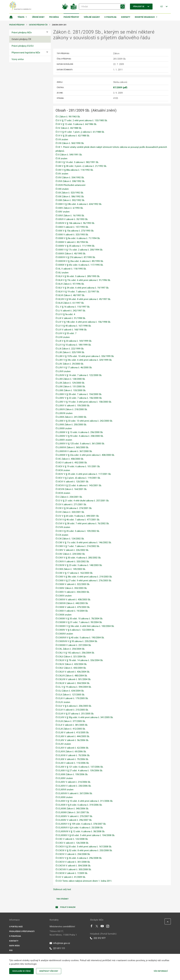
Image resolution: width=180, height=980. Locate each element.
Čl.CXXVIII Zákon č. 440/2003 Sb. (72, 603)
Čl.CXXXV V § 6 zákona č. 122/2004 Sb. (75, 630)
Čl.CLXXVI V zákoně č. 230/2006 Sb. (73, 786)
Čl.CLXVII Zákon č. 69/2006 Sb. (71, 752)
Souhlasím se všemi (21, 971)
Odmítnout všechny (49, 971)
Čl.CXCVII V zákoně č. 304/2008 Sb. (73, 866)
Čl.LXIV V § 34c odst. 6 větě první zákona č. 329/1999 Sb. (84, 360)
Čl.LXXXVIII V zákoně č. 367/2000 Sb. (74, 451)
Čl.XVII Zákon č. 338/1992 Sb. (70, 181)
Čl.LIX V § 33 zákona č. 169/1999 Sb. (74, 341)
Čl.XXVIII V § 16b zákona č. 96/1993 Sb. (75, 223)
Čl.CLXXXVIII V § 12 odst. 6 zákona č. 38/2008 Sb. (80, 831)
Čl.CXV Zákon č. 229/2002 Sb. (70, 554)
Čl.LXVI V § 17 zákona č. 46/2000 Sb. (74, 368)
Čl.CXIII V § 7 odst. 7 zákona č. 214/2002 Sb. (78, 546)
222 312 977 (98, 938)
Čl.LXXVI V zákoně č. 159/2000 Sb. (73, 406)
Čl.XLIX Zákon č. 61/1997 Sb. (70, 303)
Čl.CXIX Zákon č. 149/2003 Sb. (71, 569)
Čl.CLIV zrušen (63, 702)
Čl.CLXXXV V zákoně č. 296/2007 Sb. (74, 820)
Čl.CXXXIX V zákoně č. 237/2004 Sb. (73, 645)
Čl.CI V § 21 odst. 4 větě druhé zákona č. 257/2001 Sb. (82, 501)
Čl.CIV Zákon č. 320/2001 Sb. (70, 512)
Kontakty (126, 17)
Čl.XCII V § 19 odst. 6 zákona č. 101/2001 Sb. (78, 466)
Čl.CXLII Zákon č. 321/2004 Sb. (71, 657)
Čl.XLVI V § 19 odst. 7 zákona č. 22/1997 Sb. (78, 292)
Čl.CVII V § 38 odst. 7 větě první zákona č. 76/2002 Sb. (82, 523)
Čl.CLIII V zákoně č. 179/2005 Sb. (72, 698)
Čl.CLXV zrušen (63, 744)
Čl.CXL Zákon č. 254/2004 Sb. (70, 649)
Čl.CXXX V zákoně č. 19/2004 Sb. (72, 611)
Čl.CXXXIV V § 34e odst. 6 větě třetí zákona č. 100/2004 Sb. (85, 626)
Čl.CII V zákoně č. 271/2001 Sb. (71, 504)
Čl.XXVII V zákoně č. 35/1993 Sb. (72, 219)
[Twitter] (97, 927)
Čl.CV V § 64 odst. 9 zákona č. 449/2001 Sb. (77, 516)
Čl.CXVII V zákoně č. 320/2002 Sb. (72, 562)
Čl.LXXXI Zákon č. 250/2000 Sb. (71, 425)
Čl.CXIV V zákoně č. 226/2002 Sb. (72, 550)
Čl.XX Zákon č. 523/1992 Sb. (70, 193)
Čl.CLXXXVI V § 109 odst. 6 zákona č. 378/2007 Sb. (81, 824)
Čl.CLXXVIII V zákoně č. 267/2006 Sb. (74, 793)
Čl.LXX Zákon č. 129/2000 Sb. (70, 383)
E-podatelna (110, 17)
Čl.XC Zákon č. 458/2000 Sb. (70, 459)
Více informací (161, 971)
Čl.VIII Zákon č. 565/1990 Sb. (70, 143)
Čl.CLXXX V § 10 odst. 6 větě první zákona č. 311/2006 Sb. (84, 801)
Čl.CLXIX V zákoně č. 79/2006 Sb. (72, 759)
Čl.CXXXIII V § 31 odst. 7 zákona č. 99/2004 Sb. (79, 622)
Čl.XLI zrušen (62, 273)
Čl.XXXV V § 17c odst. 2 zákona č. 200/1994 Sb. (79, 250)
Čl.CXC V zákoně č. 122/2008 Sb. (72, 839)
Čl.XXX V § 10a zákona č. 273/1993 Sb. (75, 231)
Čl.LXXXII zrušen (64, 428)
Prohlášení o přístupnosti (22, 931)
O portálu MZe (16, 927)
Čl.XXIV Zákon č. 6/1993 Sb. (69, 208)
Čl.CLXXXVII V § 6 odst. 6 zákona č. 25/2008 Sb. (79, 828)
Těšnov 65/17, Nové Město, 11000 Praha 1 (63, 933)
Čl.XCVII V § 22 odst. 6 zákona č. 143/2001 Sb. (79, 485)
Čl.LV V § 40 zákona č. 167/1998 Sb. (73, 326)
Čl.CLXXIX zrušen (64, 797)
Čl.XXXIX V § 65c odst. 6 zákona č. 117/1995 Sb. (79, 265)
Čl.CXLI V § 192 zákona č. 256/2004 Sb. (75, 653)
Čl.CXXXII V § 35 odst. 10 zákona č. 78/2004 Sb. (79, 619)
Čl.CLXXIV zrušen (64, 778)
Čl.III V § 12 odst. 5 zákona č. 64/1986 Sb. (76, 124)
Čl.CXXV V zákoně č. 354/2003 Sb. (73, 592)
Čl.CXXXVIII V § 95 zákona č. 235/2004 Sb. (77, 641)
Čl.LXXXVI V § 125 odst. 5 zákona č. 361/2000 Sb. (80, 444)
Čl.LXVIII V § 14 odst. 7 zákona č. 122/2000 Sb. (79, 375)
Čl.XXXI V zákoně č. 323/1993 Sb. (72, 235)
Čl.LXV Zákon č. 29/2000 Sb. (70, 364)
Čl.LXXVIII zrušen (64, 413)
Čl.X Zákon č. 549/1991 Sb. (69, 155)
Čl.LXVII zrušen (63, 371)
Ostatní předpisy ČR (38, 25)
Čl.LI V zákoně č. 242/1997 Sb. (71, 311)
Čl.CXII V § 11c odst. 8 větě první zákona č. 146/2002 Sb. (84, 543)
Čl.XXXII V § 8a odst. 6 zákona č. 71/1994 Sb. (78, 238)
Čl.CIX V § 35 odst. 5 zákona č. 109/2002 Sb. (78, 531)
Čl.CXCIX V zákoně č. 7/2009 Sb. (72, 873)
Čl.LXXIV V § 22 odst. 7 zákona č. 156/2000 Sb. (79, 398)
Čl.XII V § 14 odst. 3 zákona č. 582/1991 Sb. (77, 162)
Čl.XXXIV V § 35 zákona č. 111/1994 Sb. (75, 246)
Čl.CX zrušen (62, 535)
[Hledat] (102, 7)
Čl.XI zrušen (61, 159)
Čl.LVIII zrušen (63, 337)
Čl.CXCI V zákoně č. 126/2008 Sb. (72, 843)
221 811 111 (57, 948)
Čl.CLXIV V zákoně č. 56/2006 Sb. (72, 740)
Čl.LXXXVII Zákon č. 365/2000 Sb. (72, 447)
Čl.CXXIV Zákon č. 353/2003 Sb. (71, 588)
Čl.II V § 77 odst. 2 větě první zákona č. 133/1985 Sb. (82, 120)
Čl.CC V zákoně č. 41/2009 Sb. (71, 877)
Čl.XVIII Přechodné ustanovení (70, 185)
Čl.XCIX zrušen (63, 493)
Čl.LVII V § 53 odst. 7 (66, 333)
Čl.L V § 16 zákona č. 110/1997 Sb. (73, 307)
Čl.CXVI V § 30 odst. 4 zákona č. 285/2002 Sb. (78, 558)
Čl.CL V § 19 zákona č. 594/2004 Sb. (74, 687)
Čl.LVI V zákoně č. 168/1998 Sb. (71, 330)
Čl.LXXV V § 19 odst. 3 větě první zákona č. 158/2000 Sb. (84, 402)
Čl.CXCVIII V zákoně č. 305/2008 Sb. (74, 869)
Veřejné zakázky (92, 17)
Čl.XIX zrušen (62, 189)
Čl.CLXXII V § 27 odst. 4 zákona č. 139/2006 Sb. (79, 771)
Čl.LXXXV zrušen (64, 440)
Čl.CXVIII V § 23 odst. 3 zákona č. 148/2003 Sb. (79, 565)
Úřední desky (38, 17)
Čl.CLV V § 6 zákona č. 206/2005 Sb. (74, 706)
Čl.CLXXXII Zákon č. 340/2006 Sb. (72, 809)
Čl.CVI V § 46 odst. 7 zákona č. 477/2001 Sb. (78, 520)
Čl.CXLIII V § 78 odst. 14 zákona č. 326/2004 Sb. (79, 660)
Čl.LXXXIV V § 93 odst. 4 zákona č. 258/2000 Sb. (80, 436)
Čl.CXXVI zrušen (64, 596)
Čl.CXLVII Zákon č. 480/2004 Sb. (72, 676)
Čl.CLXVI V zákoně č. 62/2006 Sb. (72, 748)
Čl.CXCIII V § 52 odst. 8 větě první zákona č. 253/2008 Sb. (84, 850)
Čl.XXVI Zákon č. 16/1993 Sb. (70, 216)
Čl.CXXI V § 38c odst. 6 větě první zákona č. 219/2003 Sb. (84, 577)
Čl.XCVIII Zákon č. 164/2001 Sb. (71, 489)
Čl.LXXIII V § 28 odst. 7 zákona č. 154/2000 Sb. (79, 394)
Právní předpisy (71, 17)
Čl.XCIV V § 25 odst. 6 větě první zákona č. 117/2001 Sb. (83, 474)
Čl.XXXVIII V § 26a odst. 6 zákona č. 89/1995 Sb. (80, 261)
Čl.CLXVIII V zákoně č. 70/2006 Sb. (73, 755)
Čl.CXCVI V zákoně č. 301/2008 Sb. (73, 862)
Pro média (54, 17)
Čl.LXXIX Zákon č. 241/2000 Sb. (71, 417)
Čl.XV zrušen (62, 174)
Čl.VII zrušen (62, 139)
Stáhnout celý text (62, 889)
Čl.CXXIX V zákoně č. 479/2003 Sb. (73, 607)
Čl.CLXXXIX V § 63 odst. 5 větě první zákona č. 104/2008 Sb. (85, 835)
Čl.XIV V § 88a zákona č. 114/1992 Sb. (74, 170)
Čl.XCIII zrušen (63, 470)
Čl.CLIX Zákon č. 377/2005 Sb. (71, 721)
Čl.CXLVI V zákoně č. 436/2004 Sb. (73, 672)
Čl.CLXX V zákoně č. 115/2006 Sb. (72, 763)
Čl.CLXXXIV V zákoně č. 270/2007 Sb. (74, 816)
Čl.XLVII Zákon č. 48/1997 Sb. (70, 295)
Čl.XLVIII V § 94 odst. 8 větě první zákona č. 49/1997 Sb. (83, 299)
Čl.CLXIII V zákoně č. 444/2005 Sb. (73, 736)
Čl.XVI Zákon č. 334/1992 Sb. (70, 178)
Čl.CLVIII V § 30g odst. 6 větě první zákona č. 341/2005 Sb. (84, 717)
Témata (21, 17)
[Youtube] (102, 927)
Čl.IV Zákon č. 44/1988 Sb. (69, 128)
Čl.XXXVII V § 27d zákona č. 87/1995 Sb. (76, 257)
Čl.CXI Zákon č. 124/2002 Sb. (70, 539)
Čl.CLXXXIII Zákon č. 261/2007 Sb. (72, 812)
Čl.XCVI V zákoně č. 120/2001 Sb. (72, 482)
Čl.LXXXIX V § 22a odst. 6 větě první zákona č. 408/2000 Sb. (85, 455)
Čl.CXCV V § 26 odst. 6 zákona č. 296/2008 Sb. (79, 858)
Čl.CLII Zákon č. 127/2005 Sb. (70, 695)
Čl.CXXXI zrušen (63, 615)
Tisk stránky (62, 899)
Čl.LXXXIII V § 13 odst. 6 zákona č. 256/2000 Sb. (79, 432)
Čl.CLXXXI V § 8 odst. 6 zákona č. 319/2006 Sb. (79, 805)
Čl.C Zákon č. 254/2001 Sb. (69, 497)
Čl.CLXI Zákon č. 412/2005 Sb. (71, 729)
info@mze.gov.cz (60, 943)
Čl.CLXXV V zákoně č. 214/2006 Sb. (73, 782)
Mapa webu (14, 946)
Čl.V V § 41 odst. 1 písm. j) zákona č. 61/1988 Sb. (80, 132)
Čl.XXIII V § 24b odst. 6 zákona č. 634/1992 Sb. (79, 204)
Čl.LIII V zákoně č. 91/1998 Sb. (71, 318)
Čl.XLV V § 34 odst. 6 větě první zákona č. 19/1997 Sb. (82, 288)
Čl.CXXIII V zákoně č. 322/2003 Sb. (73, 584)
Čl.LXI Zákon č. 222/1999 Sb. (70, 349)
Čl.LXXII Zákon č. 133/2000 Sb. (71, 390)
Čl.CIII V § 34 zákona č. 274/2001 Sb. (74, 508)
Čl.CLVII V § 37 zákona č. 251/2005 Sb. (75, 714)
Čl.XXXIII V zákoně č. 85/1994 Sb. (72, 242)
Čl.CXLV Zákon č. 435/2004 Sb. (71, 668)
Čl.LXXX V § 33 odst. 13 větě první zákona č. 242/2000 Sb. (84, 421)
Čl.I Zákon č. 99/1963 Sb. (68, 117)
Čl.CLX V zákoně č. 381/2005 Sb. (72, 725)
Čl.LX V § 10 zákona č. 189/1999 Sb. (73, 345)
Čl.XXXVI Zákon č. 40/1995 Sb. (71, 254)
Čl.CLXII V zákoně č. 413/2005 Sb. (72, 733)
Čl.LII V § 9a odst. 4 (65, 314)
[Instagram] (108, 927)
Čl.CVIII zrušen (63, 527)
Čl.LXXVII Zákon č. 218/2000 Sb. (72, 409)
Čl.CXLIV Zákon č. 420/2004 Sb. (71, 664)
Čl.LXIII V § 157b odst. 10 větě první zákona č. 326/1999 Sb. (85, 356)
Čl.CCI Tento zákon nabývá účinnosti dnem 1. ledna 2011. (84, 881)
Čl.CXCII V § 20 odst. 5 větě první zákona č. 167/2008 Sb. (84, 847)
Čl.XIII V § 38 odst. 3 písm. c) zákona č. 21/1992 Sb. (81, 166)
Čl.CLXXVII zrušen (64, 790)
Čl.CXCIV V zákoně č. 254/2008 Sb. (73, 854)
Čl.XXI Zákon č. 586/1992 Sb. (70, 197)
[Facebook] (91, 927)
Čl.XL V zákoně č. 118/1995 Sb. (71, 269)
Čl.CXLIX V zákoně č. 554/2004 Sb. (73, 683)
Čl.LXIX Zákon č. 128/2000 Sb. (70, 379)
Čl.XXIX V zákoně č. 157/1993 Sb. (72, 227)
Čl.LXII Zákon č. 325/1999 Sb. (70, 352)
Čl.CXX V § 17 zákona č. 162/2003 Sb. (74, 573)
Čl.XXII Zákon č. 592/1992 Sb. (70, 200)
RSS (11, 950)
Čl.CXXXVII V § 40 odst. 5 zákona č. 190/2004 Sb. (80, 638)
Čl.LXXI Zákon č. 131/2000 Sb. (70, 387)
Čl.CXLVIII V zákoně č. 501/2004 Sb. (73, 679)
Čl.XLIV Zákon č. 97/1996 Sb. (70, 284)
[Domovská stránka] (11, 17)
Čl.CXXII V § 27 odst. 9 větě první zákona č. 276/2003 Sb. (84, 581)
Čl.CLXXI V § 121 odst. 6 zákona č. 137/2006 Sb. (79, 767)
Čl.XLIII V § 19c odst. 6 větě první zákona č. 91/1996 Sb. (83, 280)
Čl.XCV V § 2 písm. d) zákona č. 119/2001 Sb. (78, 478)
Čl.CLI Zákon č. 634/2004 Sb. (70, 691)
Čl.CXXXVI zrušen (64, 634)
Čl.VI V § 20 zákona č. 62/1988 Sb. (73, 136)
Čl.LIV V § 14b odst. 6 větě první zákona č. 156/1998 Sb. (83, 322)
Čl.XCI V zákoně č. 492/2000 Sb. (71, 463)
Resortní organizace (145, 17)
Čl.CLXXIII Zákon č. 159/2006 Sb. (72, 774)
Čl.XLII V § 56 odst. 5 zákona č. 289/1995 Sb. (78, 276)
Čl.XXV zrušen (63, 212)
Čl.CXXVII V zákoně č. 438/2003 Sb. (73, 600)
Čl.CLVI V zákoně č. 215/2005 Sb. (72, 710)
